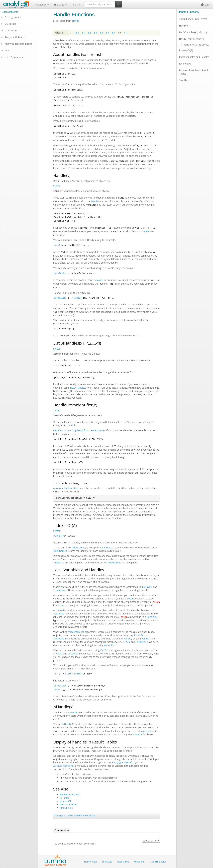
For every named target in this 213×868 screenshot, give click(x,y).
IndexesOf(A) (186, 50)
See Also (184, 80)
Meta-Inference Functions (82, 815)
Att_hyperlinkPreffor (64, 766)
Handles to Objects (70, 794)
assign (156, 602)
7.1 (125, 33)
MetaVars (147, 587)
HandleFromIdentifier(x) (192, 39)
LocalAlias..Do (61, 639)
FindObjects (66, 808)
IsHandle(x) (185, 64)
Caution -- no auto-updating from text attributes (79, 430)
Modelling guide (158, 862)
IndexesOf (59, 536)
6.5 (107, 33)
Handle (76, 21)
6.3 (95, 33)
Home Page (90, 862)
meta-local (148, 731)
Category (60, 815)
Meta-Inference (68, 804)
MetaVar (58, 654)
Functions (139, 862)
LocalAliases (60, 590)
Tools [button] (76, 5)
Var (106, 645)
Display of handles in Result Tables (194, 72)
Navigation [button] (42, 5)
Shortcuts (107, 862)
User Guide (11, 30)
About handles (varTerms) (193, 19)
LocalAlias (60, 273)
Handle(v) (184, 26)
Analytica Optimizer (15, 37)
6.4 (101, 33)
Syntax (57, 186)
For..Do (145, 639)
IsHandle (72, 712)
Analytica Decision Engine (19, 44)
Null (73, 425)
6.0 (77, 33)
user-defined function (67, 488)
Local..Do (139, 635)
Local (57, 245)
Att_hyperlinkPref (123, 762)
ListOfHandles (78, 388)
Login (206, 5)
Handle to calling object (196, 45)
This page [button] (60, 5)
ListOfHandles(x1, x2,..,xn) (193, 32)
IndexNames (78, 548)
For (113, 645)
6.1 (83, 33)
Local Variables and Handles (194, 57)
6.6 (113, 33)
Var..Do (127, 639)
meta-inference (76, 632)
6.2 (89, 33)
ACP (7, 50)
